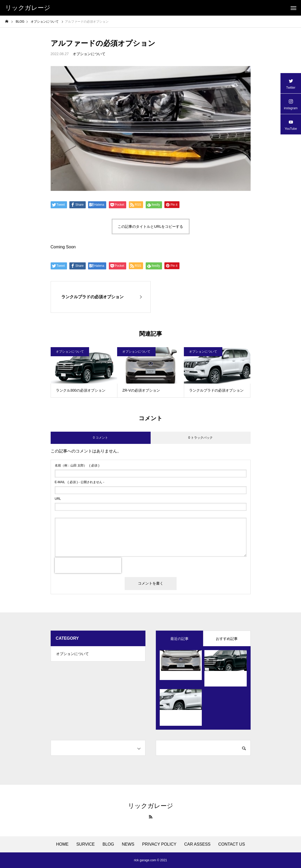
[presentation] (88, 565)
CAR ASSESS (197, 844)
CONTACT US (232, 844)
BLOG (108, 844)
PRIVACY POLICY (159, 844)
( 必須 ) (77, 465)
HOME (62, 844)
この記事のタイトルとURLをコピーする (150, 226)
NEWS (128, 844)
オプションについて (89, 54)
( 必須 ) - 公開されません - (80, 482)
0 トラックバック (200, 438)
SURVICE (86, 844)
